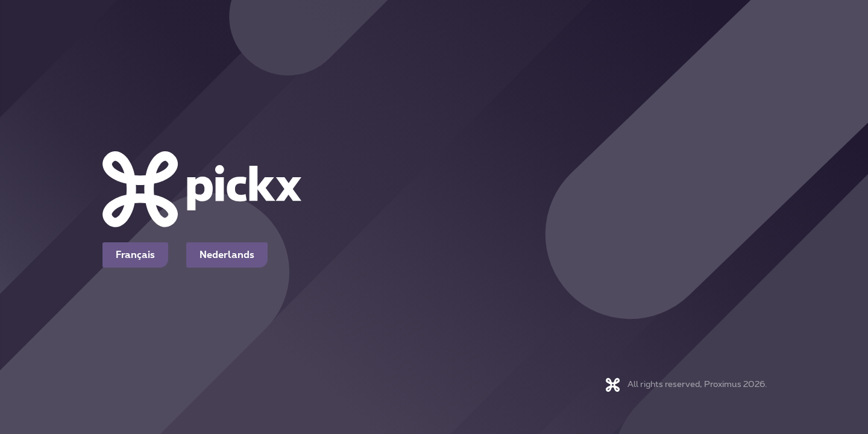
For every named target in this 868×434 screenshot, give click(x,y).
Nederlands (227, 255)
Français (135, 255)
